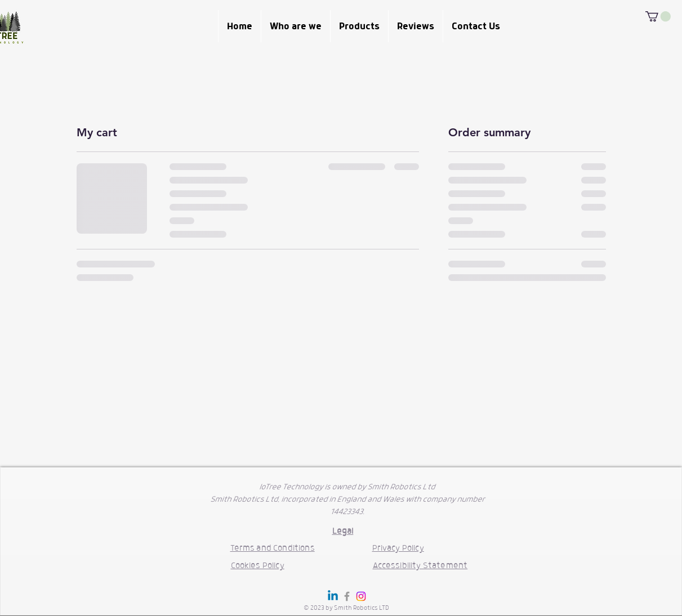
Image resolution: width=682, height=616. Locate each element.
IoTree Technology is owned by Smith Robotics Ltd (347, 487)
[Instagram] (361, 596)
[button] (658, 16)
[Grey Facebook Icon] (347, 596)
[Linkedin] (333, 596)
